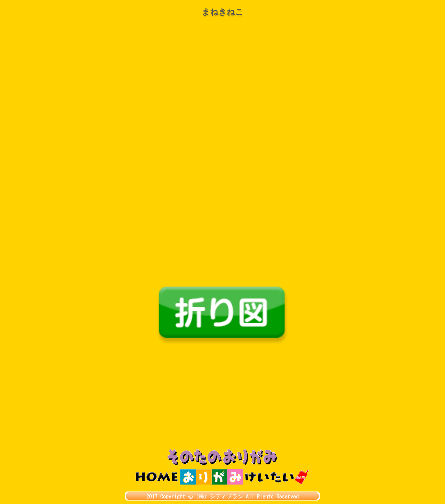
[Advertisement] (222, 397)
